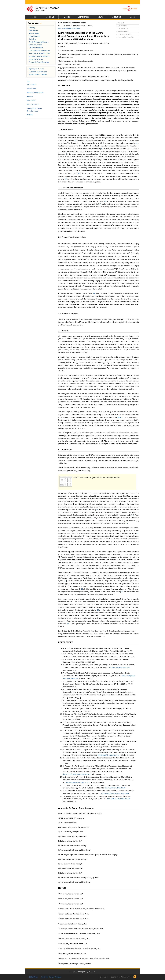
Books (67, 17)
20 (82, 589)
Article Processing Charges (38, 42)
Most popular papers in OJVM (39, 53)
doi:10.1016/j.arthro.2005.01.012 (78, 782)
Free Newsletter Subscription (39, 51)
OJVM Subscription (35, 48)
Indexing (31, 28)
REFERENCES (66, 642)
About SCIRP (78, 972)
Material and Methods (35, 92)
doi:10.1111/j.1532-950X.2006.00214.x (77, 774)
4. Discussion (65, 450)
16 (138, 533)
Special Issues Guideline (37, 75)
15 (64, 225)
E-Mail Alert (33, 977)
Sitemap (86, 972)
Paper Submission (35, 45)
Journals (50, 17)
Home (34, 17)
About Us (117, 17)
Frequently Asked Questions (38, 62)
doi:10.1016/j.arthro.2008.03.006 (119, 799)
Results (30, 96)
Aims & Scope (33, 33)
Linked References (124, 34)
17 (65, 581)
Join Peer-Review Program (51, 977)
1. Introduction (66, 130)
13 (66, 179)
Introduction (32, 89)
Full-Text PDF (122, 26)
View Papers (33, 30)
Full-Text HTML (123, 29)
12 (79, 173)
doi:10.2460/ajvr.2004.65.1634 (108, 755)
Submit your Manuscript (120, 977)
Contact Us (93, 972)
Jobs (132, 17)
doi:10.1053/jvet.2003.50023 (119, 668)
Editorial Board (34, 36)
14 (100, 204)
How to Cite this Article (125, 37)
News (100, 17)
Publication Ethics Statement (38, 56)
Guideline (32, 39)
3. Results (63, 331)
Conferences (83, 17)
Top (29, 81)
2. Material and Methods (71, 188)
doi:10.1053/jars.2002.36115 (115, 788)
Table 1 (120, 417)
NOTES (62, 888)
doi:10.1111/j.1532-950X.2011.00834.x (115, 793)
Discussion (31, 100)
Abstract (120, 23)
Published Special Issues (37, 72)
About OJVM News (35, 59)
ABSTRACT (64, 85)
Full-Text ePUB (122, 31)
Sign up (103, 977)
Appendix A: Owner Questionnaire (76, 808)
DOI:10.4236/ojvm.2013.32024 (69, 28)
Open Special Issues (36, 69)
